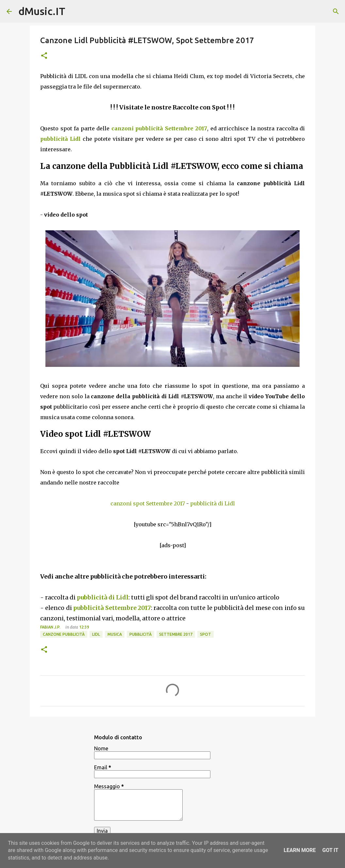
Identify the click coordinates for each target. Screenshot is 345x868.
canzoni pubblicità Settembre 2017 (159, 128)
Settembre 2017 (176, 634)
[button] (44, 56)
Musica (115, 634)
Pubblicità (140, 634)
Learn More (300, 850)
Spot (205, 634)
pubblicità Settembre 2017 (112, 608)
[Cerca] (336, 11)
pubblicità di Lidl (213, 503)
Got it (330, 850)
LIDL (96, 634)
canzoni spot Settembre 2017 (148, 503)
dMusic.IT (42, 11)
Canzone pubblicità (64, 634)
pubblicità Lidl (60, 139)
